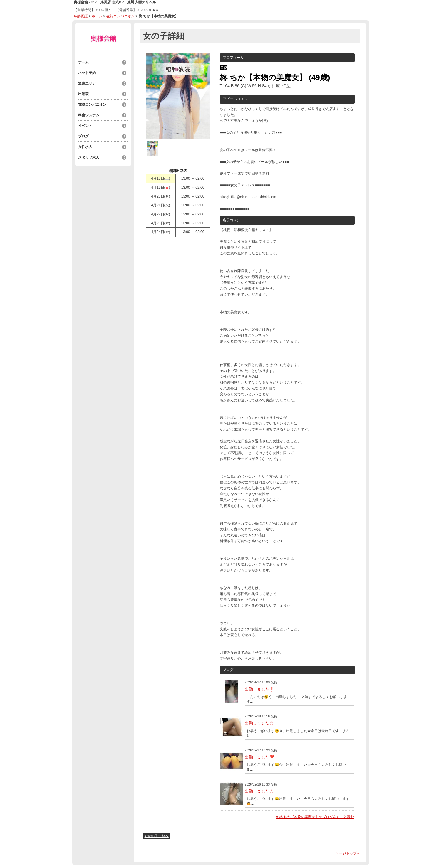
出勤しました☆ (259, 723)
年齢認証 (81, 16)
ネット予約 (87, 73)
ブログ (83, 136)
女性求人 (85, 147)
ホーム (97, 16)
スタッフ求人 (89, 157)
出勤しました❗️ (260, 689)
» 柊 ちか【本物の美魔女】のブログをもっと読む (315, 817)
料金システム (89, 115)
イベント (85, 126)
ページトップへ (348, 853)
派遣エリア (87, 83)
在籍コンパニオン (120, 16)
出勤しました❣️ (260, 757)
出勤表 (83, 94)
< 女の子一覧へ (157, 836)
